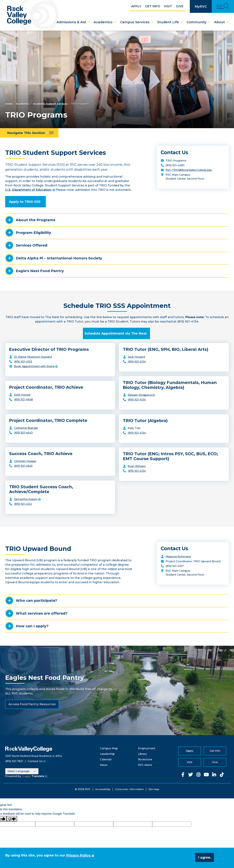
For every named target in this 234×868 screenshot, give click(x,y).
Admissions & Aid (71, 22)
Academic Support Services (50, 104)
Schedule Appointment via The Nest (116, 333)
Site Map (154, 789)
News (104, 765)
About (220, 22)
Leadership (107, 754)
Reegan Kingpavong (141, 395)
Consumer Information (129, 789)
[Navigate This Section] (29, 133)
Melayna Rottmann (178, 557)
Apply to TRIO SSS (25, 202)
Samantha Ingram (26, 499)
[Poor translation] (12, 819)
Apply (136, 6)
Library (142, 754)
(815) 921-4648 (23, 400)
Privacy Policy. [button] (79, 855)
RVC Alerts (145, 765)
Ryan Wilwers (137, 466)
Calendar (106, 759)
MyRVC (201, 7)
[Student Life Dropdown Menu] (182, 22)
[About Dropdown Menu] (227, 22)
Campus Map (109, 748)
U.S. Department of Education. (29, 190)
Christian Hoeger (25, 461)
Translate (33, 776)
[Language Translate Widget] (22, 771)
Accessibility (103, 789)
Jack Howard (136, 357)
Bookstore (145, 759)
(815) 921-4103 (23, 362)
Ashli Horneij (22, 395)
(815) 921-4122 (23, 504)
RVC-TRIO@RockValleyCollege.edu (189, 170)
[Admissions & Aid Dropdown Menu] (89, 22)
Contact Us (35, 761)
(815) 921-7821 (14, 761)
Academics (103, 22)
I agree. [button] (205, 857)
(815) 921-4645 (23, 466)
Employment (147, 748)
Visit (168, 6)
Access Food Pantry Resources (32, 704)
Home (9, 104)
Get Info (153, 6)
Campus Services (135, 22)
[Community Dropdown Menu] (209, 22)
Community (197, 22)
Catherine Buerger (26, 428)
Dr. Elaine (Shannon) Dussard (33, 357)
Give (180, 6)
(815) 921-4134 (137, 362)
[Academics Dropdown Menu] (115, 22)
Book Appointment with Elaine (34, 366)
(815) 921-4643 (23, 433)
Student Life (168, 22)
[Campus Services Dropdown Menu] (152, 22)
